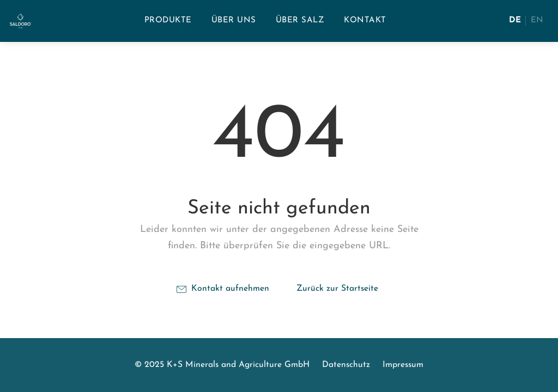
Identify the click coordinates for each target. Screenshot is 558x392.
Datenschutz (346, 365)
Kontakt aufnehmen (223, 289)
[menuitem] (168, 21)
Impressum (403, 365)
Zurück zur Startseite (337, 289)
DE (515, 20)
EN (537, 20)
